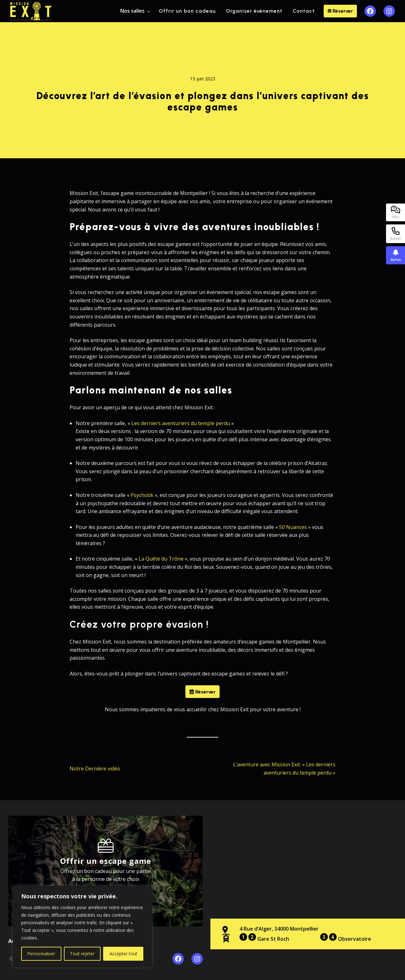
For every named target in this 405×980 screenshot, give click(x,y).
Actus (396, 255)
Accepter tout (123, 954)
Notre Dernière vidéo (95, 769)
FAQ (396, 212)
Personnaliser (41, 954)
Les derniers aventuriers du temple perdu (181, 423)
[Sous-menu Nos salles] (149, 11)
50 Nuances (293, 527)
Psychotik (142, 495)
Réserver (340, 11)
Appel (396, 234)
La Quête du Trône (161, 559)
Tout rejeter (82, 954)
